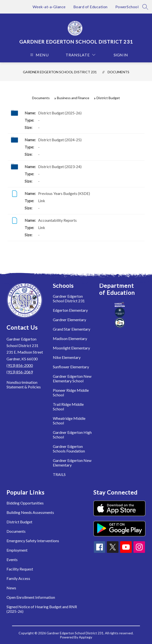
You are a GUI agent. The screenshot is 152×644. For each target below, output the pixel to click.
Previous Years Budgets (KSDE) (64, 193)
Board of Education (90, 7)
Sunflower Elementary (71, 367)
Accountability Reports (57, 220)
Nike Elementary (67, 357)
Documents (118, 72)
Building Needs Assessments (30, 512)
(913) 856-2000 (20, 365)
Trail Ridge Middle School (68, 407)
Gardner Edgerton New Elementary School (72, 378)
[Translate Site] (80, 55)
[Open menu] (39, 55)
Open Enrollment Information (31, 597)
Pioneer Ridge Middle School (71, 392)
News (11, 588)
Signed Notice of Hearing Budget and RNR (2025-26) (42, 609)
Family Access (18, 578)
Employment (17, 550)
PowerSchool (127, 7)
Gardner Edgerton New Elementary (72, 463)
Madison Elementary (70, 338)
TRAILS (59, 474)
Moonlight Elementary (71, 348)
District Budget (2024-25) (60, 140)
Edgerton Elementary (70, 310)
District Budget (19, 522)
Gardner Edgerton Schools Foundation (69, 449)
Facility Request (20, 569)
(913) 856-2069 (20, 372)
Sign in (118, 55)
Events (12, 559)
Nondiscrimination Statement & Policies (24, 385)
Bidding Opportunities (25, 503)
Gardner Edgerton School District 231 (60, 72)
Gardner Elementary (69, 320)
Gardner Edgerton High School (72, 435)
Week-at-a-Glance (49, 7)
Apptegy (86, 637)
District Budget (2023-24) (60, 167)
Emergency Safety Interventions (33, 541)
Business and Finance (73, 98)
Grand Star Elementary (72, 329)
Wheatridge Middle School (69, 421)
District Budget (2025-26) (60, 113)
